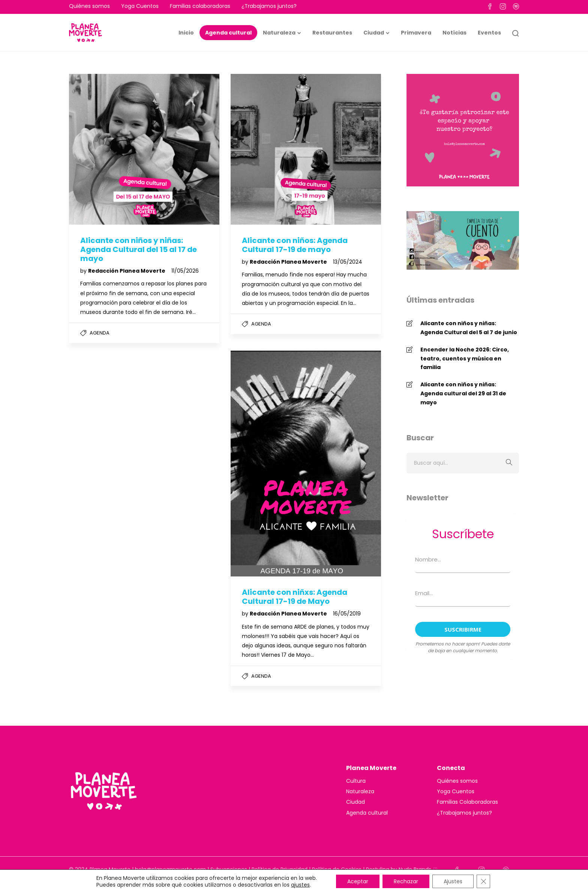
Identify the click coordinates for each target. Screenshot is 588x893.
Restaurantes (332, 33)
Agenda (100, 333)
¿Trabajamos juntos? (269, 6)
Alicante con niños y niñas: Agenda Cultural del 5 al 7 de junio (469, 328)
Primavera (416, 33)
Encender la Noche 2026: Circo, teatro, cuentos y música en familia (465, 359)
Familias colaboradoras (200, 6)
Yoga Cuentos (140, 6)
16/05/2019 (347, 614)
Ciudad (374, 33)
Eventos (489, 33)
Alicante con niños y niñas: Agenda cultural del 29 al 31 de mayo (463, 393)
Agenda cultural (228, 33)
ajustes (300, 885)
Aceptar (358, 881)
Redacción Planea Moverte (127, 271)
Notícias (454, 33)
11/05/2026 (185, 271)
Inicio (186, 33)
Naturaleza (279, 33)
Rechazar (406, 881)
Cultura (356, 781)
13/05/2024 (348, 262)
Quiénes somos (89, 6)
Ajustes (453, 881)
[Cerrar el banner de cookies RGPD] (483, 881)
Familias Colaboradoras (467, 802)
